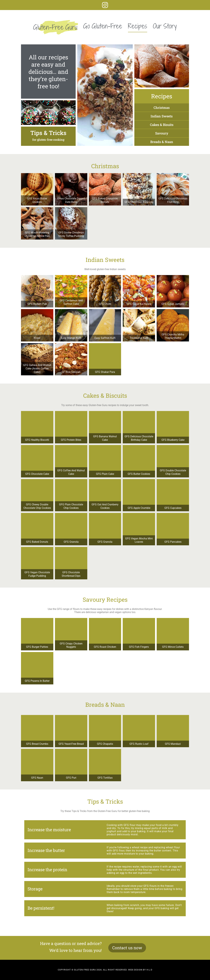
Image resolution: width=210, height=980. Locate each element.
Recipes (138, 26)
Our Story (165, 26)
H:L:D (149, 970)
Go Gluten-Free (103, 26)
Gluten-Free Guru (55, 27)
